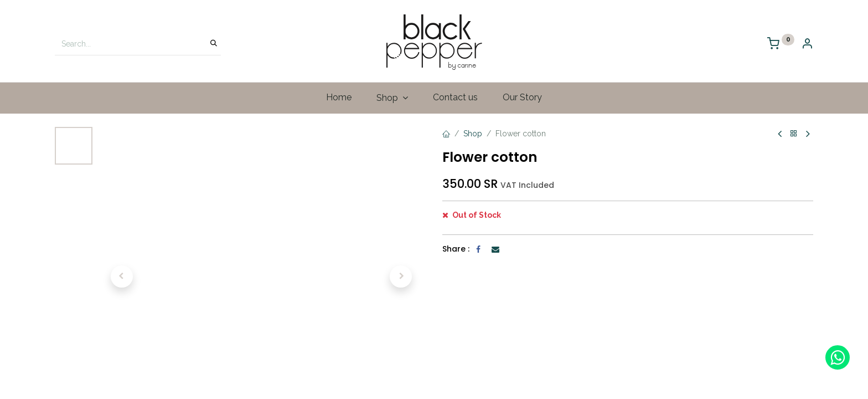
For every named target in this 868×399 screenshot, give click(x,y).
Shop (473, 134)
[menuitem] (339, 98)
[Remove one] (455, 221)
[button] (122, 277)
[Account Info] (807, 45)
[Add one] (499, 221)
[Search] (214, 44)
